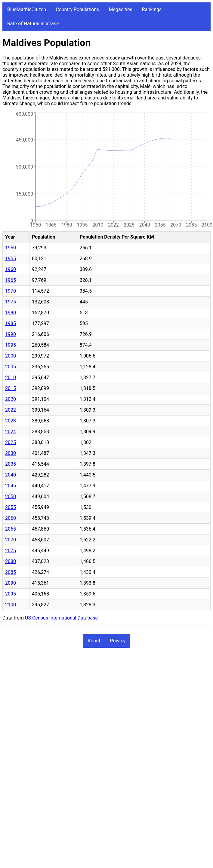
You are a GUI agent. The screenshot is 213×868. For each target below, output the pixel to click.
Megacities (121, 9)
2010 (11, 378)
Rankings (152, 9)
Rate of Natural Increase (33, 24)
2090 (11, 583)
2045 (11, 486)
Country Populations (77, 9)
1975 (11, 302)
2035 (11, 464)
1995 (11, 345)
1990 (11, 334)
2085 (11, 572)
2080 (11, 561)
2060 (11, 518)
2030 (11, 453)
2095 (11, 594)
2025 (11, 442)
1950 (11, 248)
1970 (11, 291)
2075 (11, 551)
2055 (11, 507)
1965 (11, 280)
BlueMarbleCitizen (27, 9)
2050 (11, 496)
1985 (11, 323)
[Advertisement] (70, 725)
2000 (11, 356)
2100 (11, 605)
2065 (11, 529)
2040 (11, 475)
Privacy (118, 641)
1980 (11, 313)
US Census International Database (61, 618)
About (94, 641)
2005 (11, 367)
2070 (11, 540)
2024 (11, 432)
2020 (11, 399)
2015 (11, 388)
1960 (11, 269)
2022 (11, 410)
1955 (11, 259)
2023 (11, 421)
